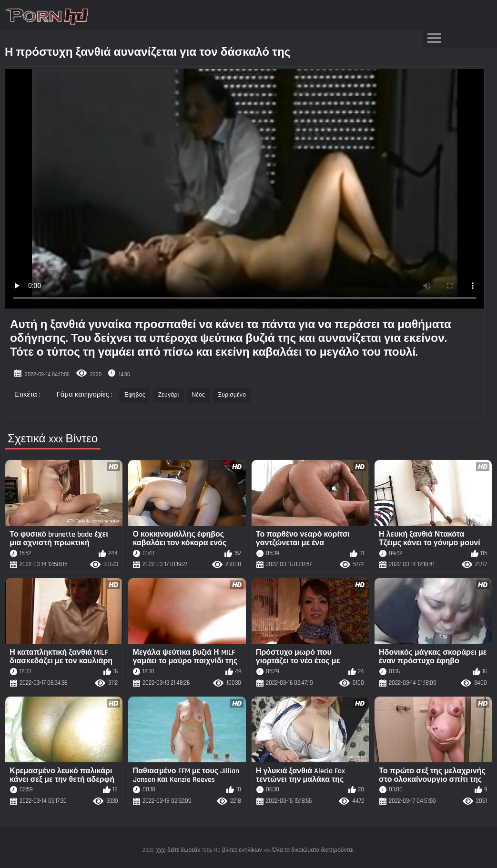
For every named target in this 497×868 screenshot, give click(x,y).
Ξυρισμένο (232, 395)
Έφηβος (135, 395)
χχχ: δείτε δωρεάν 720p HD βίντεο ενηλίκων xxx (213, 850)
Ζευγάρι (169, 395)
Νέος (199, 395)
